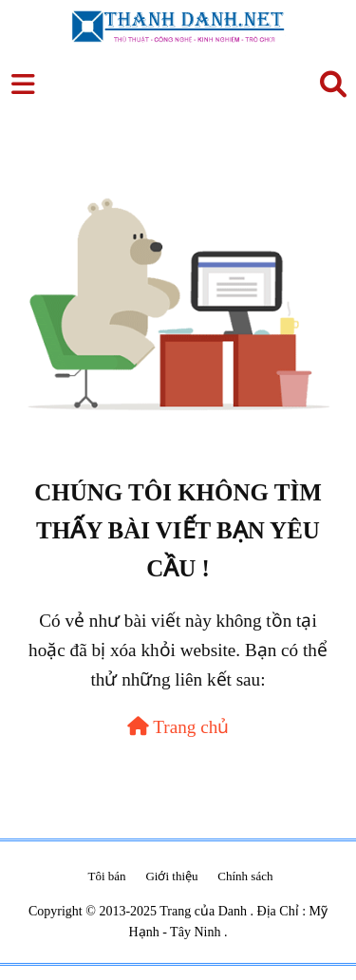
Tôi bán (107, 876)
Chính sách (245, 876)
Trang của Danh (205, 911)
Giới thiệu (171, 876)
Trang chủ (178, 727)
